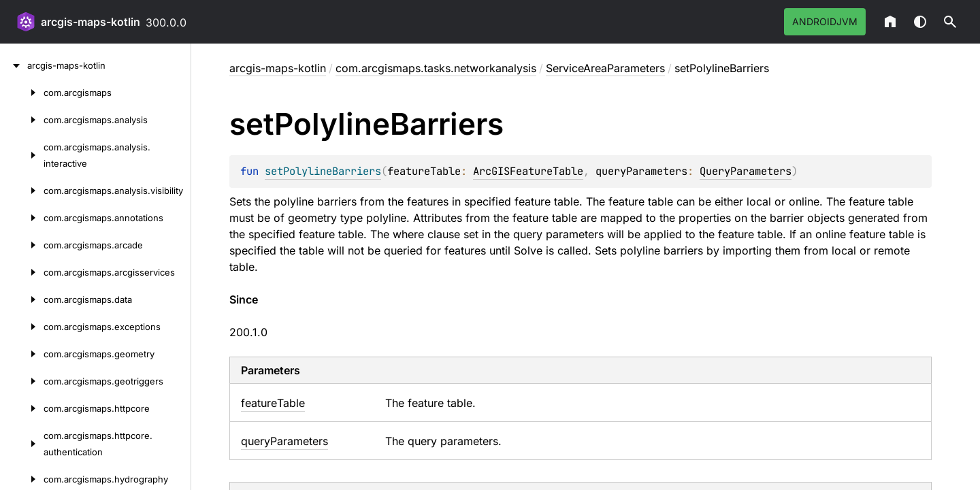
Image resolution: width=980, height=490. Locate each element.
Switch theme (920, 22)
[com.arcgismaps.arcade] (22, 245)
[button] (950, 22)
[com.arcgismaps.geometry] (22, 354)
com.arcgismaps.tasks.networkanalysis (436, 68)
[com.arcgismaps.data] (22, 299)
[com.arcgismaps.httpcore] (22, 408)
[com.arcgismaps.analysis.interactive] (22, 155)
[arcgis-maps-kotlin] (14, 65)
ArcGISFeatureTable (528, 171)
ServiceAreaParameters (605, 68)
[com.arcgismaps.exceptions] (22, 327)
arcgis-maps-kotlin (91, 22)
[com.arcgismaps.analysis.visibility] (22, 191)
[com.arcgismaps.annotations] (22, 218)
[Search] (950, 22)
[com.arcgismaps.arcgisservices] (22, 272)
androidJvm (825, 21)
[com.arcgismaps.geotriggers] (22, 381)
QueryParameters (746, 171)
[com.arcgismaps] (22, 93)
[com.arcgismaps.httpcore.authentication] (22, 444)
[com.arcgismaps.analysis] (22, 120)
